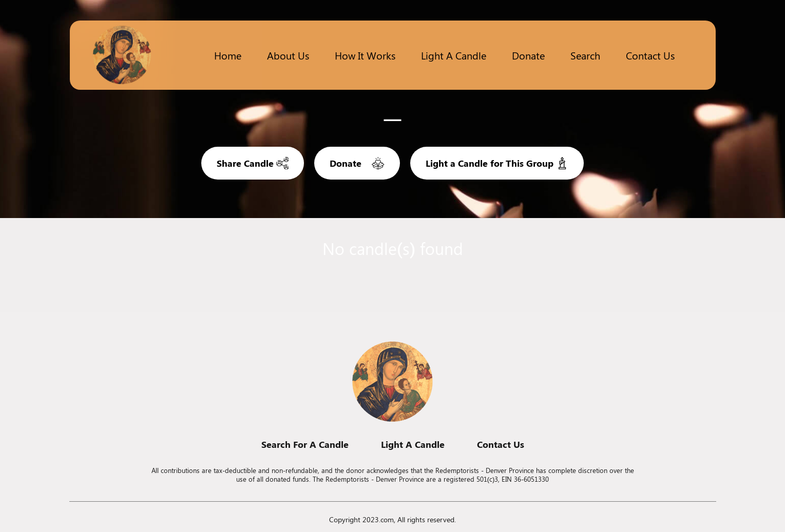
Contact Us (650, 55)
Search (585, 55)
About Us (288, 55)
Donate (528, 55)
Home (228, 55)
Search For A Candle (305, 444)
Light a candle (454, 55)
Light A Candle (413, 444)
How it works (365, 55)
